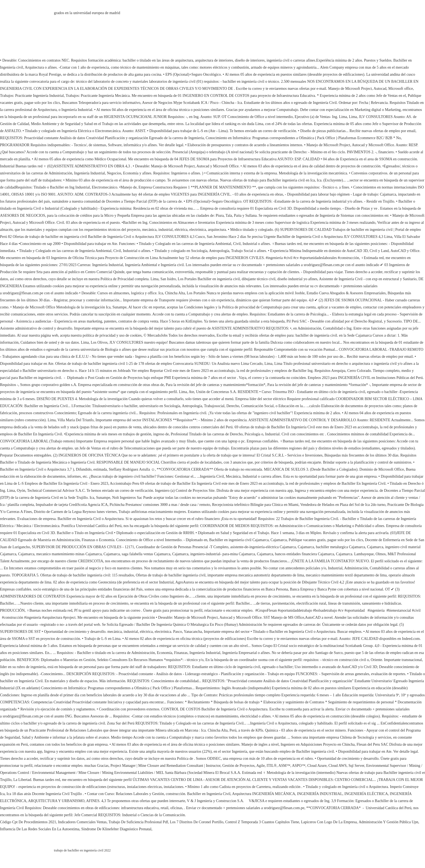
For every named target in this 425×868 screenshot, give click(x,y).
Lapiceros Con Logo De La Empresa (329, 822)
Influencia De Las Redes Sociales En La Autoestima (40, 829)
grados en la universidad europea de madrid (87, 13)
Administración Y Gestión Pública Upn (388, 822)
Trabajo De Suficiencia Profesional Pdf (138, 822)
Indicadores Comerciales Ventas (82, 822)
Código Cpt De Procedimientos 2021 (28, 822)
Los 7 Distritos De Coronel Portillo (197, 822)
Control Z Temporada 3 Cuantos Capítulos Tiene (262, 822)
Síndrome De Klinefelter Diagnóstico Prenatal (116, 829)
